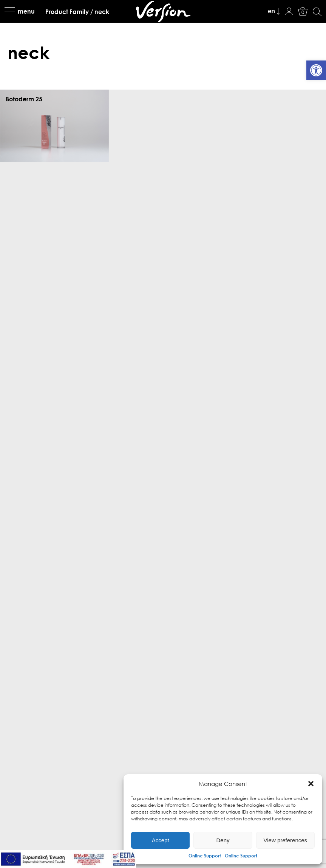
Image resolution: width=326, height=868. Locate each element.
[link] (316, 70)
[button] (311, 784)
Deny (223, 840)
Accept (161, 840)
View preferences (286, 840)
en (271, 11)
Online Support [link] (205, 856)
